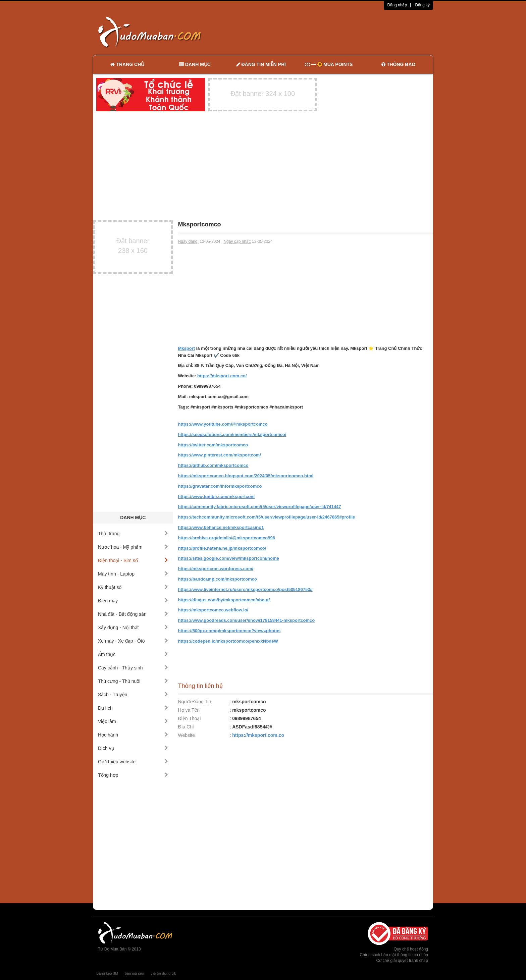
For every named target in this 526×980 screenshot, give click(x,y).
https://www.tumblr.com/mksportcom (216, 497)
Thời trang (133, 534)
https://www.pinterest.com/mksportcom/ (220, 455)
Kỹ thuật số (133, 587)
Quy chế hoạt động (411, 949)
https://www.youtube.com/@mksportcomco (223, 424)
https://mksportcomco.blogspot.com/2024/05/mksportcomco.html (246, 476)
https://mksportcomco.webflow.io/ (213, 610)
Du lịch (133, 708)
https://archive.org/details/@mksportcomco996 (227, 538)
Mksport (187, 348)
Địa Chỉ (186, 727)
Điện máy (133, 601)
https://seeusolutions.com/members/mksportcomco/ (232, 434)
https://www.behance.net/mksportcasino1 (221, 527)
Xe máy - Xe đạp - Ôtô (133, 641)
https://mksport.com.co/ (222, 376)
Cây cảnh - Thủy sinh (133, 668)
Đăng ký (422, 5)
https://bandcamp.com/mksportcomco (218, 579)
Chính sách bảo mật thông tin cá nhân (394, 955)
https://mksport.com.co (258, 735)
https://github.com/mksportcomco (213, 465)
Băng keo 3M (107, 973)
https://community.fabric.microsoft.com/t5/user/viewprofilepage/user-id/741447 (260, 507)
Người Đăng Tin (195, 702)
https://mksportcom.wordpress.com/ (216, 569)
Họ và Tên (189, 710)
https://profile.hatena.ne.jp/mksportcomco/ (222, 548)
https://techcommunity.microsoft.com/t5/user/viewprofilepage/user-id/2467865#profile (267, 517)
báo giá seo (134, 973)
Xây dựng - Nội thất (133, 628)
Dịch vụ (133, 748)
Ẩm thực (133, 654)
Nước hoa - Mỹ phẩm (133, 547)
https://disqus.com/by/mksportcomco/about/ (224, 600)
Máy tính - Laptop (133, 574)
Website (187, 735)
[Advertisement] (334, 32)
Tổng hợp (133, 775)
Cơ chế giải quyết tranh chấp (402, 961)
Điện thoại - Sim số (133, 560)
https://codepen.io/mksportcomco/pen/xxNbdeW (228, 641)
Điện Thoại (190, 718)
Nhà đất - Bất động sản (133, 614)
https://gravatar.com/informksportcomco (220, 486)
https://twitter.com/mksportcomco (213, 445)
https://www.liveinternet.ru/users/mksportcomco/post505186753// (245, 589)
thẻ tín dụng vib (163, 973)
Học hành (133, 735)
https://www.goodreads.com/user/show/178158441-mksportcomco (247, 620)
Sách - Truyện (133, 695)
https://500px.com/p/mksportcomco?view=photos (229, 631)
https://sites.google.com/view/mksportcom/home (229, 558)
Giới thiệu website (133, 762)
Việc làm (133, 721)
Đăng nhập (397, 5)
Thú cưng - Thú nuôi (133, 681)
